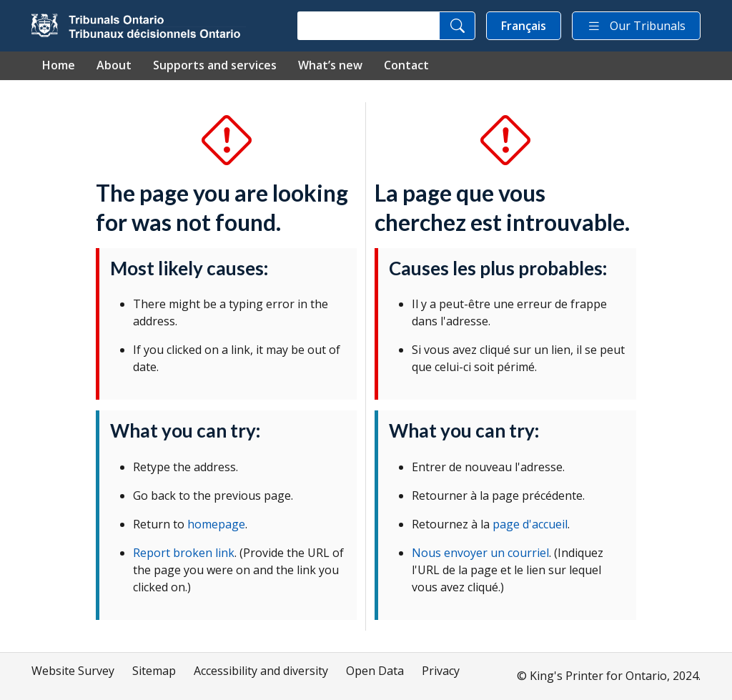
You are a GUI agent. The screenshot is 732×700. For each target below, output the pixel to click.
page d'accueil (530, 524)
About (114, 65)
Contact (406, 65)
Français (524, 26)
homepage (216, 524)
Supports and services (215, 65)
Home (59, 65)
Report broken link (184, 553)
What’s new (330, 65)
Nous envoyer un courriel (480, 553)
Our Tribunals (636, 26)
